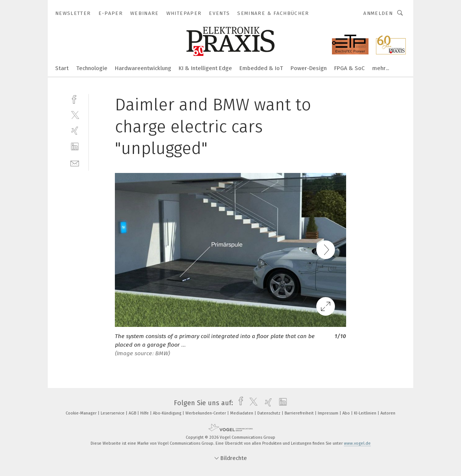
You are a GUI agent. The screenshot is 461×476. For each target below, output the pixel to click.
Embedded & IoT (261, 68)
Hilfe (145, 413)
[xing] (75, 131)
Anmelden (378, 13)
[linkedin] (75, 147)
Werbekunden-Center (206, 413)
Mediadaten (242, 413)
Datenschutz (269, 413)
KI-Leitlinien (366, 413)
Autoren (388, 413)
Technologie (92, 68)
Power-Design (309, 68)
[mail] (75, 163)
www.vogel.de (357, 443)
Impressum (329, 413)
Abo (347, 413)
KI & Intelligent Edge (205, 68)
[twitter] (75, 115)
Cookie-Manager (82, 413)
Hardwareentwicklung (143, 68)
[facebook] (75, 99)
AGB (133, 413)
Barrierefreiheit (300, 413)
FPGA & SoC (349, 68)
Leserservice (113, 413)
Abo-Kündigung (168, 413)
